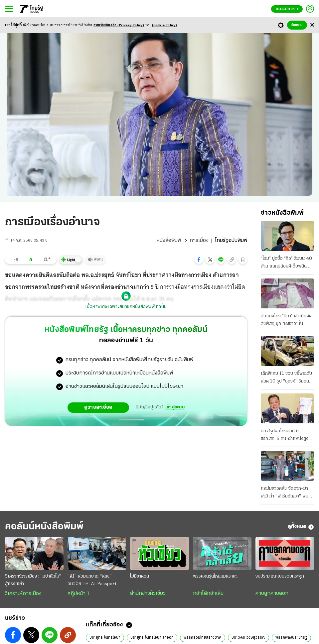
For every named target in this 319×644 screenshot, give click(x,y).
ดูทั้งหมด (301, 527)
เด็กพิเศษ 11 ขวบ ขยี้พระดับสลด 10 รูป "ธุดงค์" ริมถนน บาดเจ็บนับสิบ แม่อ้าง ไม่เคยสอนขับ (286, 378)
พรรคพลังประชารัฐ (291, 638)
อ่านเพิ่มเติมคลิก (119, 25)
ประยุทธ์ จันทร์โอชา (105, 638)
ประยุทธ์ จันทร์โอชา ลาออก (152, 638)
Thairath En (287, 9)
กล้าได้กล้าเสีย (208, 593)
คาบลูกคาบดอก (272, 593)
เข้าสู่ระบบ (175, 407)
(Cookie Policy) (165, 25)
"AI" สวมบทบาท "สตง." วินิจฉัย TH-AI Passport (92, 580)
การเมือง (199, 241)
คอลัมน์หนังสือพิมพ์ (44, 527)
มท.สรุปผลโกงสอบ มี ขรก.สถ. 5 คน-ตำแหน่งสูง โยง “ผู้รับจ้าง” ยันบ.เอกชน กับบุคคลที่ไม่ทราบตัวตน (285, 436)
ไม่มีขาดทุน (140, 576)
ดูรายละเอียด (98, 407)
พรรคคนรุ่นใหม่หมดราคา (215, 576)
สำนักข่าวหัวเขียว (148, 593)
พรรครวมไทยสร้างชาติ (203, 638)
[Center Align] (312, 25)
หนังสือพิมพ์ (169, 241)
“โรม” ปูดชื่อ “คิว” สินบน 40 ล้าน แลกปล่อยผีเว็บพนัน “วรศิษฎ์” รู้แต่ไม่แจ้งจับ (286, 263)
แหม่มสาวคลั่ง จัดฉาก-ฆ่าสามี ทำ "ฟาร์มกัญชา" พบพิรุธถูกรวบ (285, 493)
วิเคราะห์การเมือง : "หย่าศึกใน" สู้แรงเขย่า (33, 580)
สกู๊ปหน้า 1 (79, 594)
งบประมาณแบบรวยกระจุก (280, 576)
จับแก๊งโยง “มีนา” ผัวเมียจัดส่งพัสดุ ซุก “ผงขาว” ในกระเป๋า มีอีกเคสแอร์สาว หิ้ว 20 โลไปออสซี (286, 321)
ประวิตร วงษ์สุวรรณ (248, 638)
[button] (199, 260)
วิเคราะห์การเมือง (23, 594)
